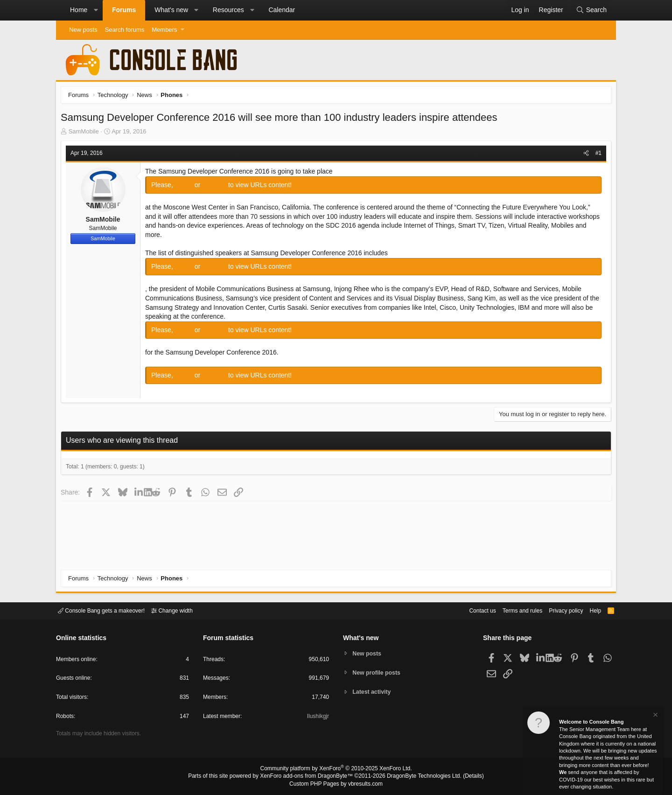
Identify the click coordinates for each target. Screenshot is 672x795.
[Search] (591, 10)
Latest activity (374, 693)
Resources (228, 10)
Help (590, 610)
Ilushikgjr (317, 718)
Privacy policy (558, 610)
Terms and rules (511, 610)
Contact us (468, 610)
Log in (187, 187)
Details (462, 777)
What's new (171, 10)
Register (217, 187)
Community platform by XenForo (336, 770)
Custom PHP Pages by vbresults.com (336, 784)
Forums (124, 10)
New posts (83, 30)
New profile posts (378, 673)
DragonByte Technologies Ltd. (417, 777)
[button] (96, 10)
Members (164, 30)
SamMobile (86, 134)
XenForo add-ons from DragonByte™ (309, 777)
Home (79, 10)
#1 (596, 155)
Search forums (125, 30)
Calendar (282, 10)
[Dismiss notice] (655, 716)
